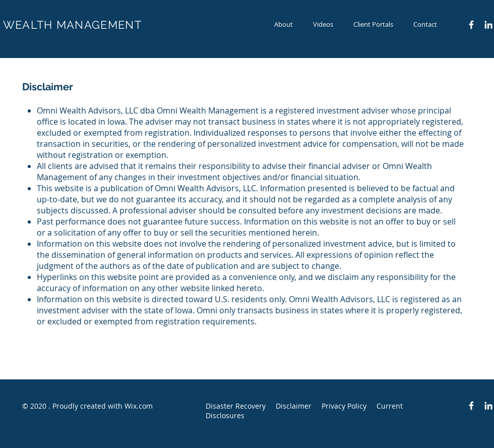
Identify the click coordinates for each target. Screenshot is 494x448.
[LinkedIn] (488, 25)
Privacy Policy (344, 406)
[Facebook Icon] (471, 25)
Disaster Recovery (236, 406)
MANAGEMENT (99, 25)
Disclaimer (294, 406)
